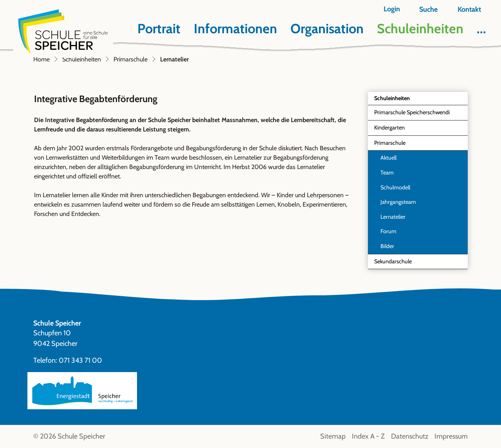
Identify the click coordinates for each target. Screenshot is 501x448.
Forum (388, 231)
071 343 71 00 (80, 360)
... (481, 29)
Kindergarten (389, 128)
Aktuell (388, 158)
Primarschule (390, 143)
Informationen (235, 29)
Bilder (387, 246)
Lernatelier (398, 219)
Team (387, 173)
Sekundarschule (393, 261)
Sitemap (333, 436)
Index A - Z (368, 436)
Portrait (159, 29)
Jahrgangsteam (398, 202)
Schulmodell (395, 187)
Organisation (327, 29)
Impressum (451, 436)
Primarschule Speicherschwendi (412, 112)
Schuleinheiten (420, 29)
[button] (424, 10)
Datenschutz (410, 436)
